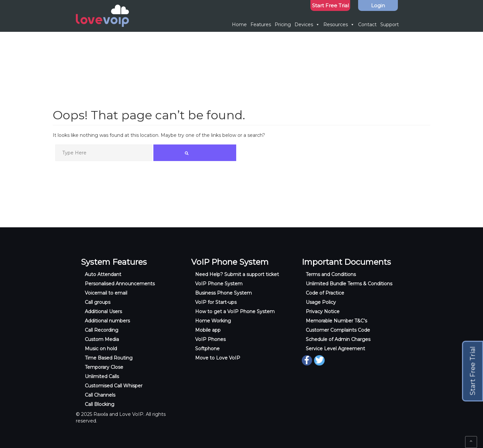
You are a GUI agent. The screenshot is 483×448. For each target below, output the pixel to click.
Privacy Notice (323, 311)
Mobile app (208, 330)
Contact (367, 25)
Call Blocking (100, 404)
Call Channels (100, 395)
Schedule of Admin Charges (338, 339)
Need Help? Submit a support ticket (237, 274)
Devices (307, 25)
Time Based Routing (109, 358)
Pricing (283, 25)
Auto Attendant (103, 274)
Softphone (207, 349)
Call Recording (102, 330)
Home (239, 25)
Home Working (213, 321)
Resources (339, 25)
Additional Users (103, 311)
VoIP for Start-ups (216, 302)
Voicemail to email (106, 293)
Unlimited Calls (102, 376)
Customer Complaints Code (338, 330)
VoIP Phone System (219, 284)
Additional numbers (107, 321)
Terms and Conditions (331, 274)
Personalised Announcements (120, 284)
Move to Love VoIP (218, 358)
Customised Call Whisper (114, 386)
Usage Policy (321, 302)
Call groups (98, 302)
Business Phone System (223, 293)
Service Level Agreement (335, 349)
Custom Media (102, 339)
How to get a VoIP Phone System (235, 311)
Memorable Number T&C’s (336, 321)
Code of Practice (325, 293)
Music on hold (101, 349)
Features (261, 25)
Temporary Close (104, 367)
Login (378, 5)
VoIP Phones (210, 339)
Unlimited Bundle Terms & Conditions (349, 284)
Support (390, 25)
